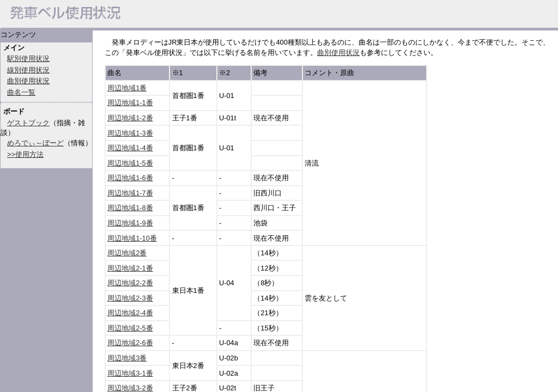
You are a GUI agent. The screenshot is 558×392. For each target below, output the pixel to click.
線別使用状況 (28, 70)
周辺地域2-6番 (130, 343)
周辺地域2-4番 (130, 313)
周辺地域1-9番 (130, 223)
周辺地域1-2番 (130, 118)
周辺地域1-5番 (130, 163)
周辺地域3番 (127, 358)
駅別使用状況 (28, 59)
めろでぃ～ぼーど (35, 143)
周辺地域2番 (127, 253)
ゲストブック (28, 123)
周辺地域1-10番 (132, 238)
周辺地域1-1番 (130, 103)
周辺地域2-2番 (130, 283)
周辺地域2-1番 (130, 268)
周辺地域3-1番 (130, 373)
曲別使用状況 (28, 81)
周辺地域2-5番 (130, 328)
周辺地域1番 (127, 88)
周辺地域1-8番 (130, 208)
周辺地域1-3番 (130, 133)
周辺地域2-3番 (130, 298)
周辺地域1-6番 (130, 178)
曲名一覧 (21, 92)
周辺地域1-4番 (130, 148)
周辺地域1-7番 (130, 193)
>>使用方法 (25, 154)
